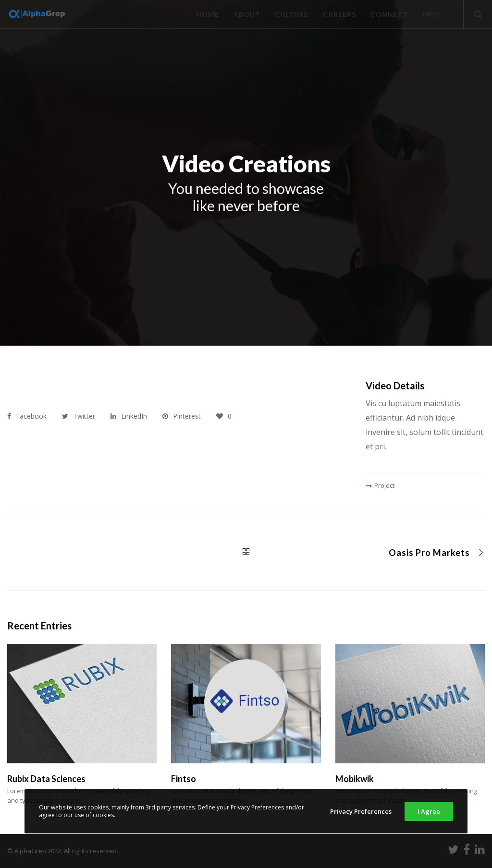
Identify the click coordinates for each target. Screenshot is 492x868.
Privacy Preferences (361, 811)
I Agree (429, 811)
